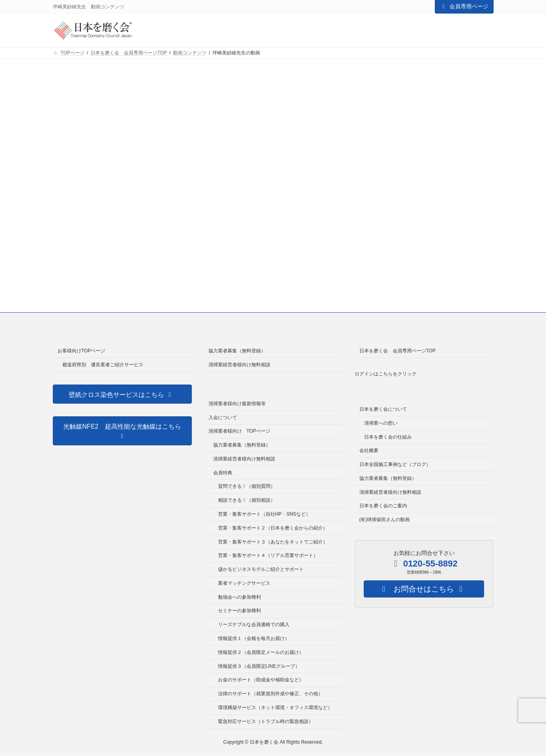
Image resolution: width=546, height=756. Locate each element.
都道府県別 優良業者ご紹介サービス (103, 365)
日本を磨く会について (383, 409)
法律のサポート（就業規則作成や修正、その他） (270, 694)
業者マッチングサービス (244, 583)
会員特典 (223, 473)
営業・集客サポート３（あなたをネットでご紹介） (273, 542)
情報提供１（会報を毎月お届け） (254, 638)
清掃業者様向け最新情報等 (237, 404)
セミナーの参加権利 (239, 611)
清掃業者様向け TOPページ (239, 431)
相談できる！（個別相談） (247, 500)
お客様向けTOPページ (81, 351)
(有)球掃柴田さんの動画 (385, 520)
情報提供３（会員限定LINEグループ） (259, 666)
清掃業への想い (381, 423)
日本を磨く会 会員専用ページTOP (397, 351)
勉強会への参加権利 (239, 597)
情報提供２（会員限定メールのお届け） (261, 652)
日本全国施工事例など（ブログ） (395, 464)
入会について (223, 418)
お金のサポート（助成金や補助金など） (261, 680)
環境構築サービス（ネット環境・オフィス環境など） (275, 708)
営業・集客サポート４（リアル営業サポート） (268, 555)
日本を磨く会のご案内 (383, 506)
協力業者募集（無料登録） (237, 351)
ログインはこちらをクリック (386, 374)
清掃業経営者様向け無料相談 (239, 365)
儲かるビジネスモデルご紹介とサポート (261, 569)
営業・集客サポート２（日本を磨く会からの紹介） (273, 528)
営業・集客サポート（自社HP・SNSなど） (264, 514)
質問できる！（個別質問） (247, 486)
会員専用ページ (464, 6)
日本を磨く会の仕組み (388, 437)
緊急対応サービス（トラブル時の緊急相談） (266, 721)
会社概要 (369, 451)
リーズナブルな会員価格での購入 (254, 625)
